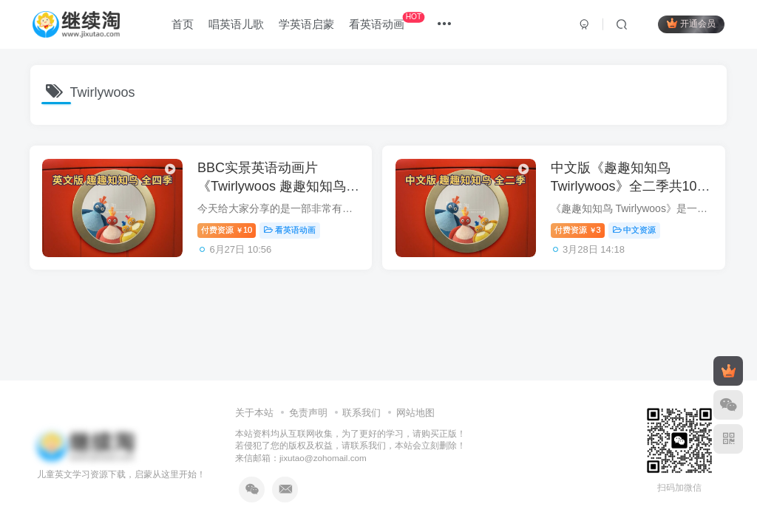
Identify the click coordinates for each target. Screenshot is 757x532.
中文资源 (638, 231)
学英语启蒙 (308, 25)
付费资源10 (230, 231)
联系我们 (361, 413)
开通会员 (690, 24)
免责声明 (308, 413)
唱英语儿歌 (238, 25)
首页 (184, 25)
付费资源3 (581, 231)
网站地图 (415, 413)
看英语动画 (388, 22)
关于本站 (254, 413)
